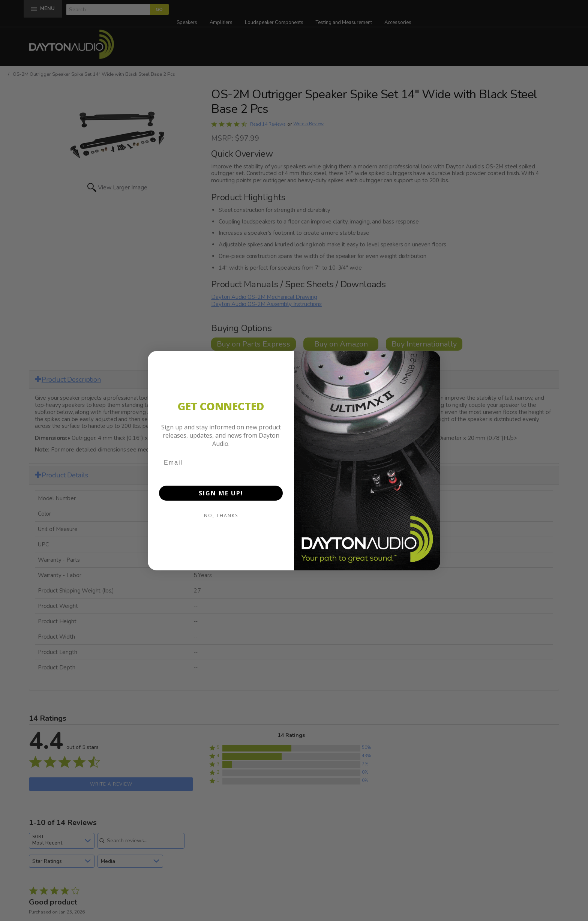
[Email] (221, 463)
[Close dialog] (432, 359)
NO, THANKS (221, 515)
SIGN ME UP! (221, 493)
